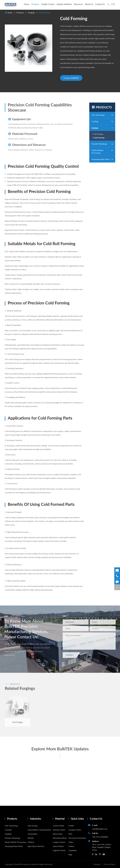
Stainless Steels (59, 830)
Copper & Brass (59, 842)
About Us (89, 4)
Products (35, 4)
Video (71, 842)
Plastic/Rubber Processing (98, 152)
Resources (78, 4)
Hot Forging (98, 134)
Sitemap (97, 864)
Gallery (71, 846)
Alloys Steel (58, 834)
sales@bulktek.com (100, 829)
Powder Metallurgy (99, 144)
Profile (71, 826)
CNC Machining (98, 115)
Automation (33, 834)
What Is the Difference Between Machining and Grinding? (17, 790)
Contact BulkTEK (71, 78)
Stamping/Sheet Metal (101, 159)
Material (60, 819)
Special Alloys (58, 846)
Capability (73, 850)
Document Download (77, 838)
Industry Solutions (64, 4)
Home (27, 4)
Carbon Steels (58, 826)
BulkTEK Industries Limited (26, 864)
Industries (36, 819)
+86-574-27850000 (100, 837)
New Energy (33, 826)
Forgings (31, 13)
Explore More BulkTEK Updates (60, 750)
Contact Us (100, 4)
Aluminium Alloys (60, 838)
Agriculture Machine (36, 846)
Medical (31, 842)
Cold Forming (44, 13)
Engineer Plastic (59, 850)
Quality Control (48, 4)
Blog (70, 854)
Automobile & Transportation (39, 830)
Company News (75, 830)
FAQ (70, 834)
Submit (71, 655)
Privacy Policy (110, 864)
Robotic (31, 838)
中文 (113, 4)
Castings (95, 121)
